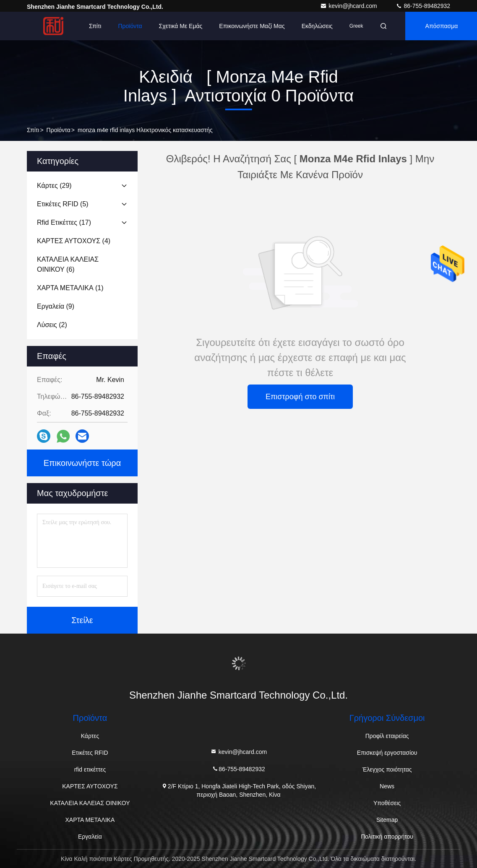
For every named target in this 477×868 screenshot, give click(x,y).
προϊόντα (59, 130)
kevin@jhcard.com (349, 6)
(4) (74, 241)
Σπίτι (95, 26)
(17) (64, 222)
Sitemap (387, 820)
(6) (68, 264)
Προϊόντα (130, 26)
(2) (52, 325)
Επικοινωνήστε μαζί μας (252, 26)
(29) (54, 186)
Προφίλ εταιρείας (387, 736)
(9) (56, 306)
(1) (70, 288)
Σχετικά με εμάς (181, 26)
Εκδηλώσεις (317, 26)
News (387, 786)
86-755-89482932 (423, 6)
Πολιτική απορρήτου (387, 837)
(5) (63, 204)
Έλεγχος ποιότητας (387, 769)
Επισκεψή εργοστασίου (387, 753)
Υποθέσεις (387, 803)
